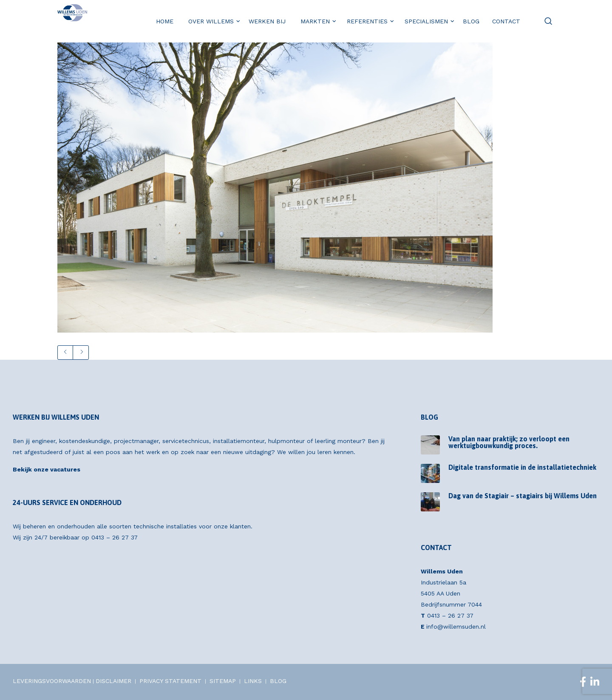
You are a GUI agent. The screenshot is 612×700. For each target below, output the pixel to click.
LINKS (253, 681)
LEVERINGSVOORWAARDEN (52, 681)
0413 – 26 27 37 (115, 537)
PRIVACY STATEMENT (170, 681)
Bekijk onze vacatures (47, 469)
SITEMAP (223, 681)
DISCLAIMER (113, 681)
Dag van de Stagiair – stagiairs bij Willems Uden (523, 496)
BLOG (278, 681)
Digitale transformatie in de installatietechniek (522, 467)
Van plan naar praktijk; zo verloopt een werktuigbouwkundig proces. (509, 442)
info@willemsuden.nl (456, 627)
